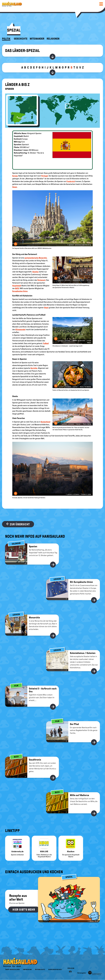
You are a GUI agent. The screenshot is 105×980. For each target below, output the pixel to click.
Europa (15, 176)
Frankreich (71, 181)
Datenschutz (40, 970)
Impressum (27, 970)
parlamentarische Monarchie (36, 258)
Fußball (46, 343)
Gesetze (35, 272)
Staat (46, 308)
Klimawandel (20, 330)
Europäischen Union (20, 291)
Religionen (53, 39)
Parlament (41, 280)
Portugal (45, 176)
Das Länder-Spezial (22, 51)
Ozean (15, 187)
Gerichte (34, 368)
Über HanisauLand (13, 970)
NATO (17, 288)
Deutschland (45, 422)
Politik (6, 39)
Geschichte (21, 39)
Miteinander (37, 39)
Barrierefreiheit (55, 970)
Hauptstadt (17, 286)
